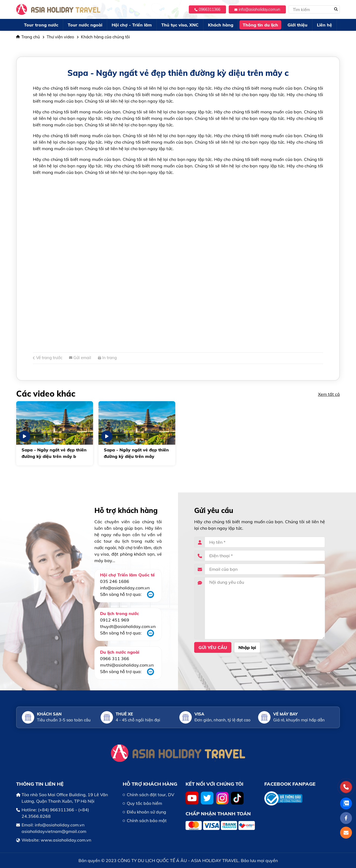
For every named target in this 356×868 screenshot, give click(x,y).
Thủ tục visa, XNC (180, 25)
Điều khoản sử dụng (146, 812)
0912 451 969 (115, 620)
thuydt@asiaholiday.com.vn (128, 626)
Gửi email (80, 358)
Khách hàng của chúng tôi (105, 37)
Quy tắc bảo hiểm (144, 803)
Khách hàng (221, 25)
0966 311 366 (115, 658)
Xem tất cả (329, 394)
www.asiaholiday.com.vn (66, 840)
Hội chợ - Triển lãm (132, 25)
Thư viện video (60, 37)
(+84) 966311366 (56, 810)
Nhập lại (247, 647)
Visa (199, 714)
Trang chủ (28, 37)
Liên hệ (324, 25)
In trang (107, 358)
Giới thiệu (297, 25)
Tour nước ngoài (85, 25)
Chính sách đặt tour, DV (150, 795)
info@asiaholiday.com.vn (257, 9)
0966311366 (207, 9)
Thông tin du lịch (260, 25)
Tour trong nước (41, 25)
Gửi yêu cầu (213, 647)
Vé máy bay (285, 714)
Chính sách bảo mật (147, 820)
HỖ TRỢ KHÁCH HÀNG (150, 784)
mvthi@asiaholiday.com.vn (127, 665)
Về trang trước (48, 358)
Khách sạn (49, 714)
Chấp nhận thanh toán (218, 814)
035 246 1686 (115, 581)
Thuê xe (124, 714)
